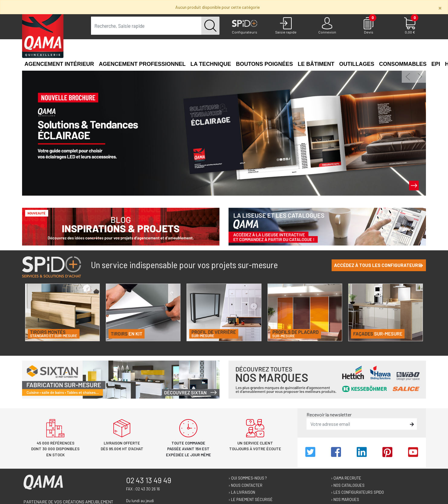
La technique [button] (211, 64)
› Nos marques (345, 499)
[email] (357, 424)
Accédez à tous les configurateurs (378, 265)
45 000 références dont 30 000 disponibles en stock (55, 449)
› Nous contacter (245, 485)
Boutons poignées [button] (264, 64)
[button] (408, 77)
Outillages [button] (357, 64)
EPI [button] (436, 64)
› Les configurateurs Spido (357, 492)
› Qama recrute (346, 478)
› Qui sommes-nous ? (248, 478)
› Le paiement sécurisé (251, 499)
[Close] (440, 8)
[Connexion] (327, 26)
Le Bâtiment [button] (316, 64)
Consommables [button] (403, 64)
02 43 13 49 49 (149, 480)
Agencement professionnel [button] (142, 64)
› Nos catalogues (348, 485)
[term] (146, 26)
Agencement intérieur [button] (59, 64)
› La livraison (242, 492)
